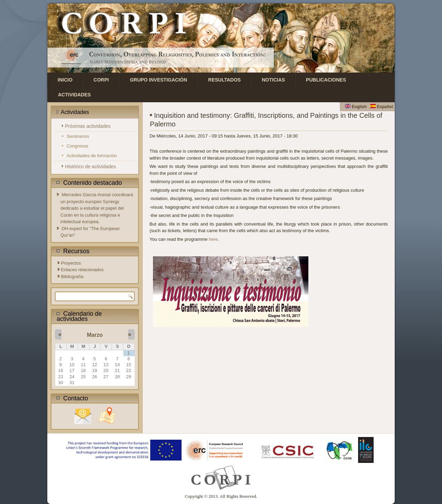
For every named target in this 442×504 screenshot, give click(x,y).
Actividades (74, 95)
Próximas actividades (88, 126)
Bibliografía (72, 277)
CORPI (101, 80)
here (213, 239)
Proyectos (71, 263)
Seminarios (78, 136)
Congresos (78, 146)
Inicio (65, 80)
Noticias (273, 80)
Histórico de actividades (90, 167)
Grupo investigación (158, 80)
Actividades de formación (92, 156)
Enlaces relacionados (83, 270)
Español (382, 107)
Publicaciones (326, 80)
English (356, 107)
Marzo (95, 335)
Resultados (224, 80)
